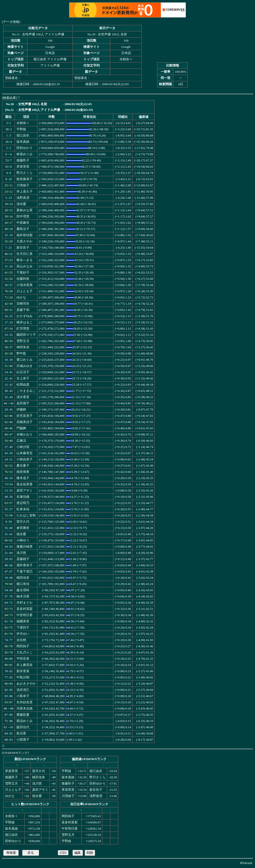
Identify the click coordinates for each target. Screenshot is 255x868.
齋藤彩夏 (23, 715)
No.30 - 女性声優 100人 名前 (107, 34)
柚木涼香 (23, 596)
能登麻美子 (25, 179)
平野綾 (21, 129)
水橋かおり (25, 434)
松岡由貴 (23, 385)
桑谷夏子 (23, 466)
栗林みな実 (25, 210)
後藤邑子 (23, 160)
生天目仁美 (25, 254)
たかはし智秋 (26, 515)
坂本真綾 (23, 142)
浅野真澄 (23, 198)
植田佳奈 (23, 578)
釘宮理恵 (23, 329)
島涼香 (21, 733)
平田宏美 (23, 659)
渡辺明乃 (23, 503)
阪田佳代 (23, 727)
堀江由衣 (23, 136)
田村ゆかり (25, 148)
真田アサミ (25, 491)
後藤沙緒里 (25, 547)
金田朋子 (23, 403)
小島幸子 (23, 696)
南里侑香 (23, 472)
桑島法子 (23, 229)
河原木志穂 (25, 709)
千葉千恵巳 (25, 572)
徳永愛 (21, 534)
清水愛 (21, 204)
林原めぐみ (25, 154)
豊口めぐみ (25, 360)
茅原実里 (23, 167)
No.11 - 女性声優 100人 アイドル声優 (38, 34)
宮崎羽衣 (23, 304)
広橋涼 (21, 441)
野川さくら (25, 173)
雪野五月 (23, 341)
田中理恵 (23, 217)
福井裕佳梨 (25, 235)
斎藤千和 (23, 310)
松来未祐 (23, 509)
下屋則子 (23, 628)
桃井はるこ (25, 322)
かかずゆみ (25, 316)
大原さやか (25, 241)
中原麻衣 (23, 223)
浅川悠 (21, 553)
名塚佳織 (23, 497)
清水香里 (23, 397)
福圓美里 (23, 621)
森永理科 (23, 590)
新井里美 (23, 671)
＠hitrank (246, 863)
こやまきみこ (26, 391)
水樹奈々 (23, 123)
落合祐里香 (25, 484)
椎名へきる (25, 260)
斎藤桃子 (23, 559)
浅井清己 (23, 690)
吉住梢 (21, 640)
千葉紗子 (23, 273)
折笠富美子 (25, 416)
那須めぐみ (25, 721)
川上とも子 (25, 291)
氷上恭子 (23, 378)
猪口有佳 (23, 584)
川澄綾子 (23, 185)
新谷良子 (23, 248)
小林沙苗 (23, 447)
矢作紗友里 (25, 702)
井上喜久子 (25, 192)
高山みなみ (25, 266)
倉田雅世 (23, 528)
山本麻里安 (25, 453)
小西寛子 (23, 740)
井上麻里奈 (25, 665)
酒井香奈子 (25, 565)
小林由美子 (25, 459)
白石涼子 (23, 372)
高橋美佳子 (25, 422)
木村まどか (25, 603)
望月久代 (23, 522)
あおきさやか (26, 684)
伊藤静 (21, 410)
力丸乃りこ (25, 652)
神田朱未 (23, 347)
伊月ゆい (23, 634)
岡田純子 (23, 646)
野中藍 (21, 354)
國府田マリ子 (26, 335)
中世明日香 (25, 615)
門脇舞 (21, 428)
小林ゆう (23, 540)
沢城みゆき (25, 366)
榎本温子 (23, 478)
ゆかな (21, 297)
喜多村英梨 (25, 609)
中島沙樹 (23, 677)
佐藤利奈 (23, 279)
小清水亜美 (25, 285)
